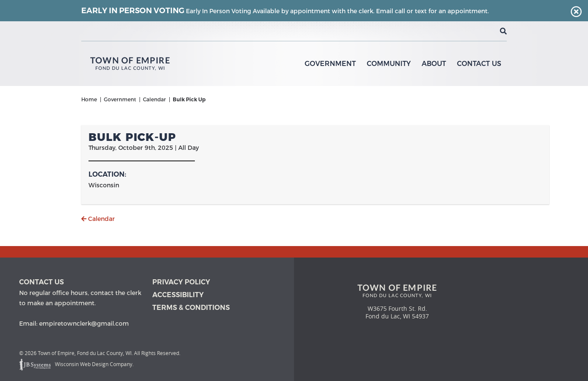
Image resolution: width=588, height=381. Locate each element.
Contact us (41, 282)
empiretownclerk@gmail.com (84, 324)
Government (330, 64)
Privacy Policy (181, 282)
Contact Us (479, 64)
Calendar (98, 219)
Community (389, 64)
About (434, 64)
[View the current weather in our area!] (489, 31)
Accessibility (178, 295)
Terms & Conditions (191, 308)
